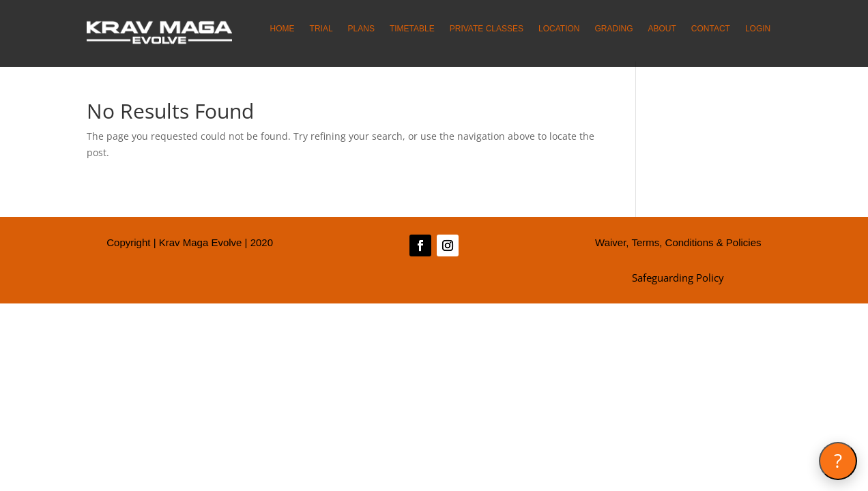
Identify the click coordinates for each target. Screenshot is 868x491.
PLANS (361, 29)
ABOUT (662, 29)
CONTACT (711, 29)
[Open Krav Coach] (838, 461)
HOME (283, 29)
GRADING (613, 29)
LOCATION (559, 29)
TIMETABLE (412, 29)
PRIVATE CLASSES (487, 29)
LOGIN (758, 29)
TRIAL (321, 29)
